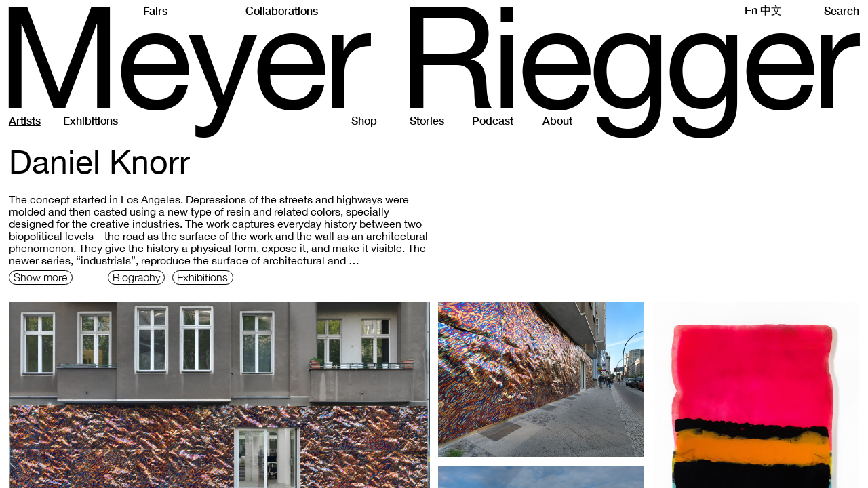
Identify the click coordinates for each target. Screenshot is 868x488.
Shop (364, 120)
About (557, 120)
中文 (771, 10)
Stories (427, 120)
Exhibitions (91, 120)
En (751, 10)
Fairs (155, 11)
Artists (25, 120)
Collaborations (282, 11)
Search (842, 11)
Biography (136, 277)
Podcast (493, 120)
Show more (40, 277)
